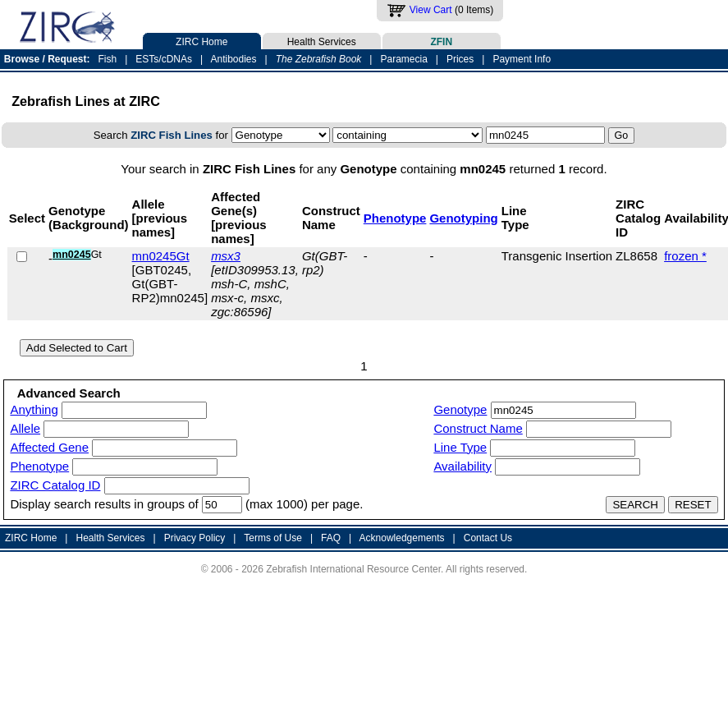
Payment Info (522, 59)
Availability (462, 466)
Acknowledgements (402, 538)
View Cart (431, 10)
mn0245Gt (161, 256)
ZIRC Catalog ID (55, 485)
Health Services (322, 40)
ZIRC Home (202, 40)
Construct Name (478, 428)
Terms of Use (273, 538)
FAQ (331, 538)
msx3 (226, 256)
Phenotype (395, 218)
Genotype (460, 409)
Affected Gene (49, 447)
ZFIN (442, 40)
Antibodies (233, 59)
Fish (108, 59)
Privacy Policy (195, 538)
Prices (460, 59)
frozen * (685, 256)
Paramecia (403, 59)
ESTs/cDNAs (164, 59)
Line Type (460, 447)
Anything (34, 409)
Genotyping (463, 218)
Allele (25, 428)
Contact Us (488, 538)
